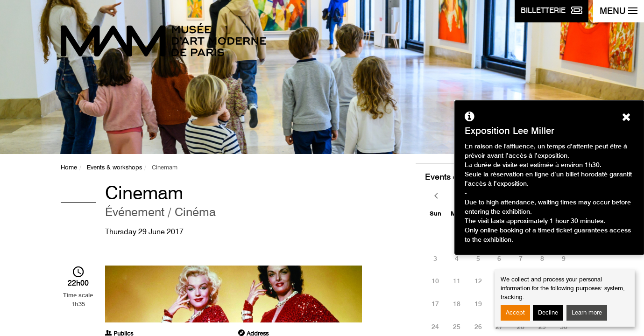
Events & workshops (114, 168)
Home (69, 168)
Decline (548, 313)
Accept (515, 313)
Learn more (587, 313)
